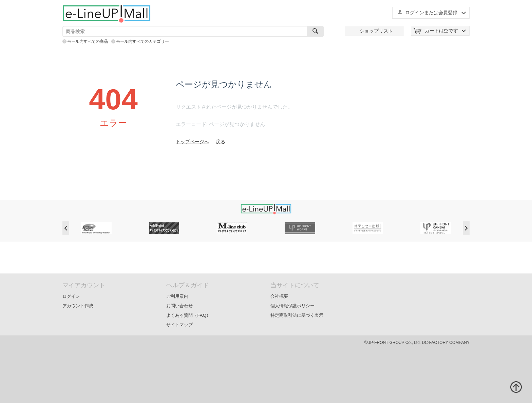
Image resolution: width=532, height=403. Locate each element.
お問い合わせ (179, 306)
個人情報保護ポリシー (292, 306)
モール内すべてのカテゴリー (142, 41)
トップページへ (192, 142)
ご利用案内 (177, 296)
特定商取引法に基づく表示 (297, 315)
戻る (221, 142)
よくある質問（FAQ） (188, 315)
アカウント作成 (78, 306)
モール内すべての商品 (88, 41)
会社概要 (279, 296)
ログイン (71, 296)
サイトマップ (179, 325)
